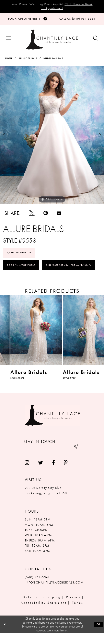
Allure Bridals (28, 68)
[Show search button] (96, 48)
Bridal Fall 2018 (53, 68)
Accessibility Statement (44, 613)
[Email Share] (59, 223)
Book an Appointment (21, 275)
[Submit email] (76, 458)
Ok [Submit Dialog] (99, 635)
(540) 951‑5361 (37, 588)
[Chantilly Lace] (52, 50)
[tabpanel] (52, 145)
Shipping (52, 607)
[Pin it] (46, 223)
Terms (78, 613)
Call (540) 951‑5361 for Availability (69, 275)
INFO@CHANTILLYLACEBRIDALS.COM (54, 593)
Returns (31, 607)
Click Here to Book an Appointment (67, 6)
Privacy (73, 607)
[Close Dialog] (5, 635)
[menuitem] (27, 473)
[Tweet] (32, 223)
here (64, 641)
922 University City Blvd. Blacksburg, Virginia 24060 (46, 501)
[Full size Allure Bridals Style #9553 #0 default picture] (52, 145)
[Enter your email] (52, 458)
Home (9, 68)
